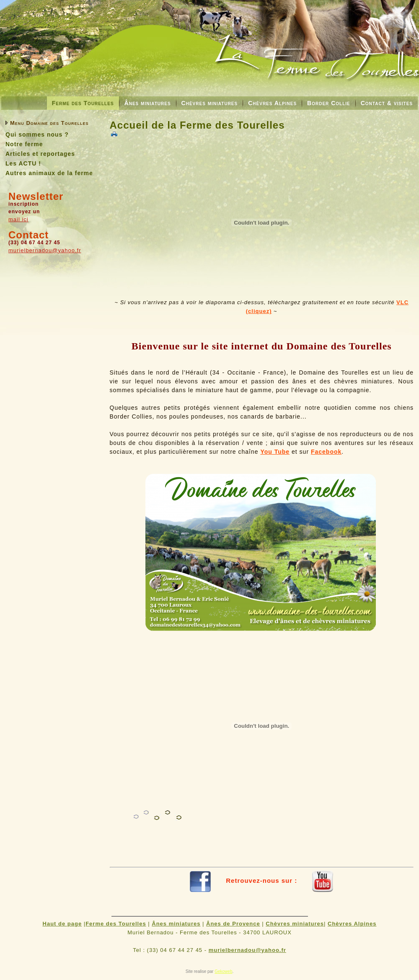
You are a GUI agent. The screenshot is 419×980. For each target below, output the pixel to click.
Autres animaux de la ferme (49, 173)
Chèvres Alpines (272, 103)
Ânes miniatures (148, 103)
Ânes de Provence (233, 924)
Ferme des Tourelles (83, 103)
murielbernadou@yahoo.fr (45, 250)
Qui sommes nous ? (37, 134)
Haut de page (62, 924)
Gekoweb (223, 971)
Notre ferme (24, 144)
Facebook (326, 452)
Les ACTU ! (23, 163)
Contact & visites (387, 103)
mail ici (18, 219)
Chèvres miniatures (210, 103)
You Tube (275, 452)
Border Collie (329, 103)
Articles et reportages (40, 154)
